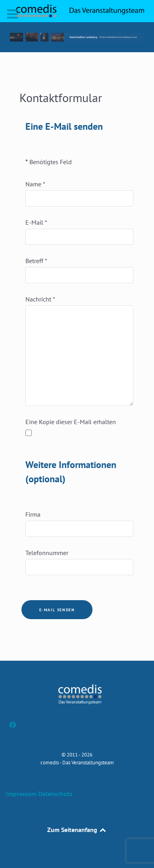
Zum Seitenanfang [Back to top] (77, 830)
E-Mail (36, 222)
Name (35, 184)
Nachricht (40, 299)
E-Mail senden (57, 610)
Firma (33, 514)
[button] (77, 37)
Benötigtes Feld (49, 162)
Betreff (36, 261)
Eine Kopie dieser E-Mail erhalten (71, 422)
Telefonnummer (47, 553)
